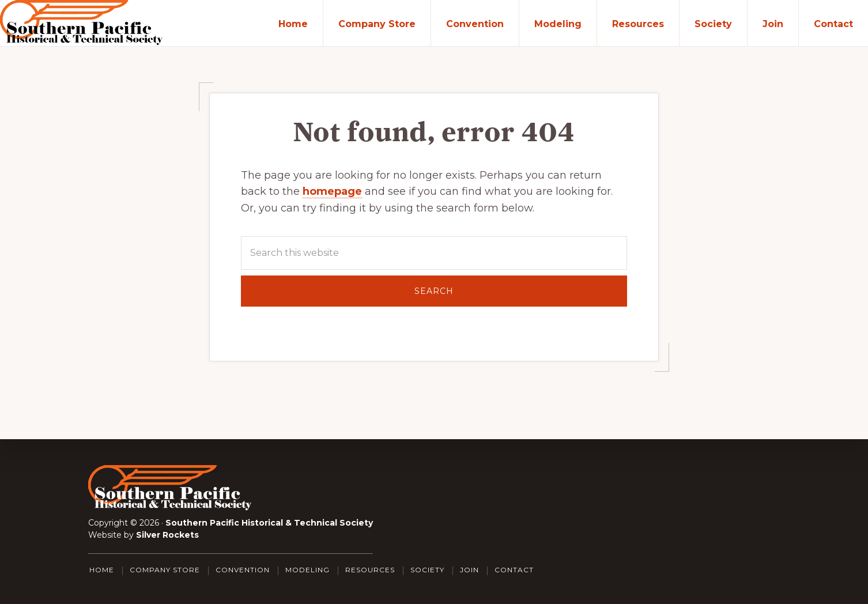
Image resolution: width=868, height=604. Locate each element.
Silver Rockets (167, 535)
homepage (332, 191)
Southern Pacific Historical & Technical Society (269, 523)
